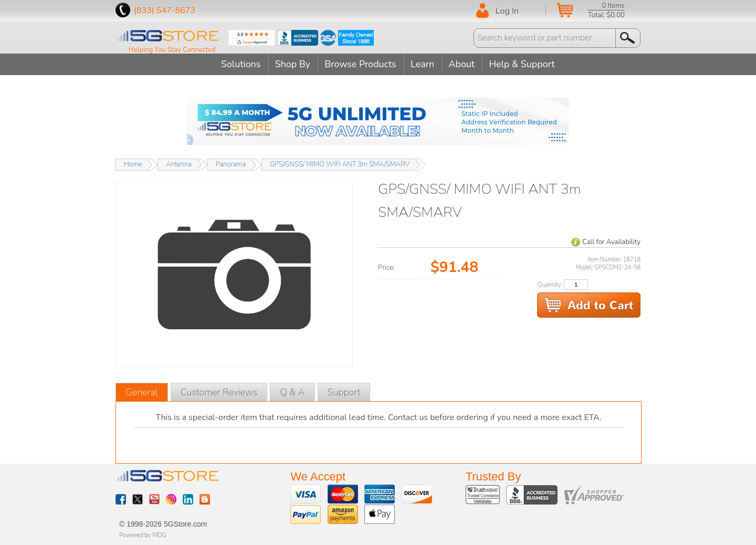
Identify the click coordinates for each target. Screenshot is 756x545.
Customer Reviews (219, 392)
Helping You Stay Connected (172, 50)
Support (344, 392)
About (464, 64)
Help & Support (526, 64)
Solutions (238, 64)
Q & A (292, 392)
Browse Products (361, 64)
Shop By (291, 64)
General (142, 392)
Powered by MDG (143, 534)
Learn (423, 64)
